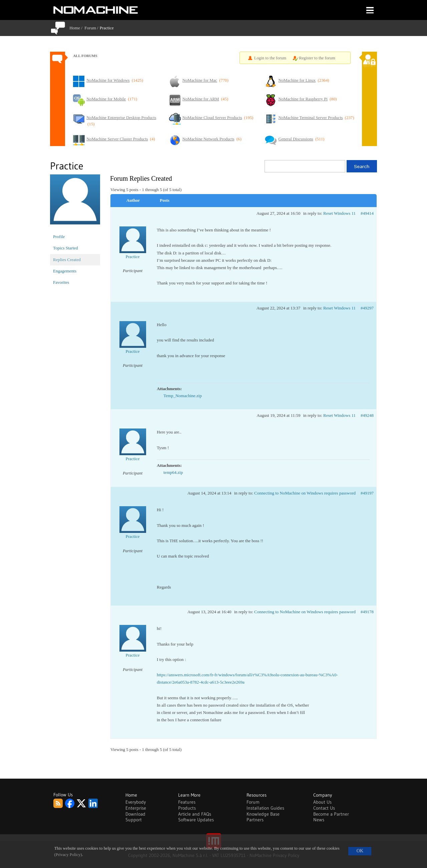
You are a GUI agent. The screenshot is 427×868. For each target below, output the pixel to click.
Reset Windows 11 (339, 213)
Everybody (136, 802)
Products (187, 808)
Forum (90, 28)
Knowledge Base (263, 814)
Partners (255, 820)
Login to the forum (270, 58)
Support (134, 820)
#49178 (367, 612)
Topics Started (66, 248)
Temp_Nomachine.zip (183, 396)
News (319, 820)
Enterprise (136, 808)
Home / (77, 28)
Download (135, 814)
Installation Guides (265, 808)
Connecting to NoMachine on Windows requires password (305, 493)
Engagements (65, 271)
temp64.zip (173, 472)
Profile (59, 237)
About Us (322, 802)
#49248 (367, 415)
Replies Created (67, 260)
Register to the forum (317, 58)
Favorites (61, 282)
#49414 (367, 213)
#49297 (367, 308)
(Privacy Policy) (68, 855)
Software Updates (196, 820)
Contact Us (324, 808)
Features (187, 802)
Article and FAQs (195, 814)
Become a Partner (331, 814)
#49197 (367, 493)
